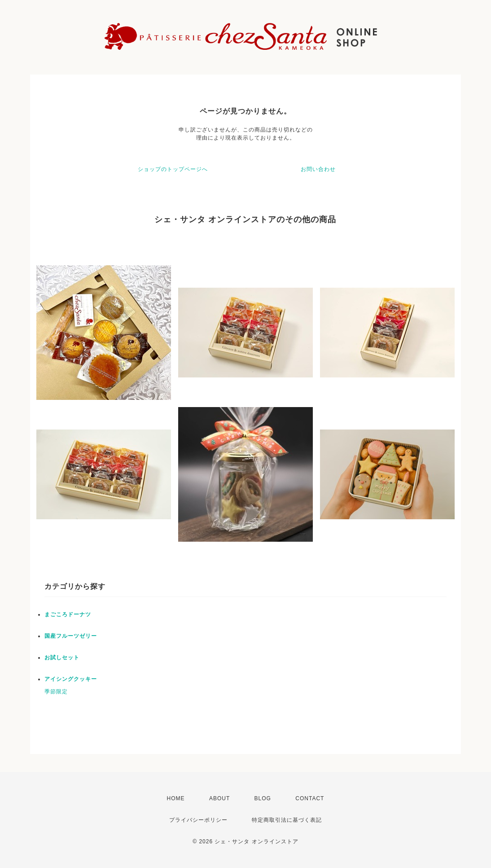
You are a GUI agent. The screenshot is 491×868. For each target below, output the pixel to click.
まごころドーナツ (68, 614)
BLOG (263, 798)
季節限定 (56, 692)
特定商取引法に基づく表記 (287, 820)
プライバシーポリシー (198, 820)
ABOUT (219, 798)
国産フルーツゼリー (71, 636)
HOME (176, 798)
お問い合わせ (318, 169)
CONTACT (310, 798)
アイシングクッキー (71, 679)
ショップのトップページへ (173, 169)
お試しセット (62, 658)
